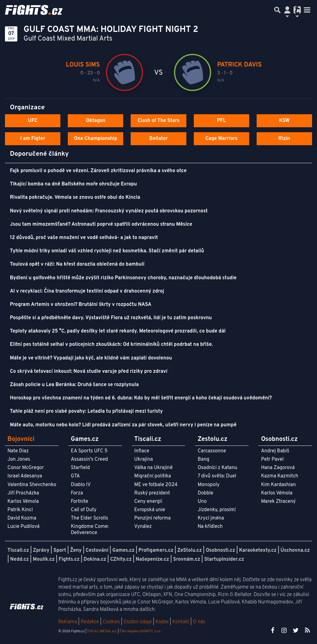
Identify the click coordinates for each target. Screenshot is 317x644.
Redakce (90, 622)
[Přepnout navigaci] (287, 10)
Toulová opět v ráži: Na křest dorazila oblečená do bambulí (77, 264)
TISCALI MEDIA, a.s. (102, 631)
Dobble (205, 493)
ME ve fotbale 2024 (156, 485)
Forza (77, 493)
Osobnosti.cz (221, 550)
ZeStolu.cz (190, 550)
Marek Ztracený (278, 502)
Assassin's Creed (89, 459)
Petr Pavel (272, 459)
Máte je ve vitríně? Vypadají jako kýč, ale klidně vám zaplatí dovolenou (91, 358)
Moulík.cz (44, 559)
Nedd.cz (20, 559)
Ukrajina (144, 459)
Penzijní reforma (153, 518)
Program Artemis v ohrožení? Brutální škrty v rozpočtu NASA (81, 305)
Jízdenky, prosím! (217, 510)
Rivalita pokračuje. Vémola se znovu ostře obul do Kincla (75, 198)
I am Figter (33, 139)
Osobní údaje (138, 622)
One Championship (96, 139)
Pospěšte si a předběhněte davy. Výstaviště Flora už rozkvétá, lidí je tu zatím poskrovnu (111, 318)
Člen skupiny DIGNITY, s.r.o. (140, 631)
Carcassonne (212, 451)
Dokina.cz (95, 559)
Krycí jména (211, 518)
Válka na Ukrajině (154, 468)
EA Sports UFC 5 (89, 451)
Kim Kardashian (278, 485)
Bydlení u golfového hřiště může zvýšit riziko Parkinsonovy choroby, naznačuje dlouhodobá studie (123, 278)
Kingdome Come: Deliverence (90, 530)
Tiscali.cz (18, 550)
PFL (221, 121)
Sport (60, 550)
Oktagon (96, 121)
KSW (284, 121)
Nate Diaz (18, 451)
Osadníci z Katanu (217, 468)
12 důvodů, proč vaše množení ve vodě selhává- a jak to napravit (84, 238)
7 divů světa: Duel (217, 476)
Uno (202, 502)
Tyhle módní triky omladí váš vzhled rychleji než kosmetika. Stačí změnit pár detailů (107, 251)
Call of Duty (84, 510)
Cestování (97, 550)
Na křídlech (210, 527)
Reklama (68, 622)
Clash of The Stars (158, 121)
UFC (33, 121)
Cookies (111, 622)
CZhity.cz (121, 559)
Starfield (80, 468)
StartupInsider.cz (224, 559)
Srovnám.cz (187, 559)
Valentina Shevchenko (32, 485)
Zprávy (41, 550)
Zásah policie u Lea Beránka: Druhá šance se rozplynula (74, 385)
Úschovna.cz (295, 550)
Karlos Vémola (23, 502)
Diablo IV (81, 485)
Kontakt (181, 622)
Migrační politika (153, 476)
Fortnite (80, 502)
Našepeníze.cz (152, 559)
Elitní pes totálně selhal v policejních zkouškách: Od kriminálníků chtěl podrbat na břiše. (111, 345)
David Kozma (22, 518)
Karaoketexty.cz (258, 550)
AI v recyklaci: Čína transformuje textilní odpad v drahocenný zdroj (87, 291)
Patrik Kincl (20, 510)
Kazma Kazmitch (280, 476)
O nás (199, 622)
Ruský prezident (152, 493)
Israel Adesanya (25, 476)
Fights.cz (69, 559)
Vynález (143, 527)
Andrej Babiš (275, 451)
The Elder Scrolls (89, 518)
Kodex (163, 622)
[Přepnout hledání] (277, 10)
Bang (203, 459)
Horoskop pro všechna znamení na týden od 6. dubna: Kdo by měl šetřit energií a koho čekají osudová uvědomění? (141, 398)
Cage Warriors (221, 139)
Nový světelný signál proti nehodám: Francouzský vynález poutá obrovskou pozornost (109, 211)
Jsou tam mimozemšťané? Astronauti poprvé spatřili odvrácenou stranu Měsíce (101, 224)
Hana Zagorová (278, 468)
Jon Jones (19, 459)
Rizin (284, 139)
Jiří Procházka (23, 493)
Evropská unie (150, 510)
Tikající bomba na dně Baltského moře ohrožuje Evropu (73, 184)
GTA (75, 476)
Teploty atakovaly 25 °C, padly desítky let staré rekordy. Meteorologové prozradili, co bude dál (118, 331)
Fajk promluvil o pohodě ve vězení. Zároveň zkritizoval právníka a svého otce (98, 171)
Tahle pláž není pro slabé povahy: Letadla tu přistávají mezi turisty (86, 411)
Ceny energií (148, 502)
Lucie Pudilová (24, 527)
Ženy (76, 550)
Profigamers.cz (156, 550)
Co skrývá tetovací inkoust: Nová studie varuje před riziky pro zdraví (89, 372)
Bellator (158, 139)
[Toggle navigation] (307, 10)
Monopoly (208, 485)
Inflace (142, 451)
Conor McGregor (26, 468)
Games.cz (124, 550)
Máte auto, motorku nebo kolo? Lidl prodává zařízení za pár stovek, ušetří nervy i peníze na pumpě (123, 425)
